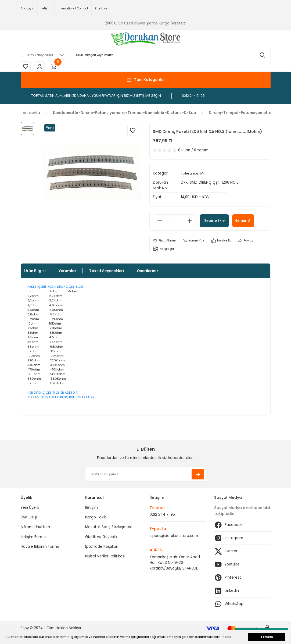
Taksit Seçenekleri (107, 272)
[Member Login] (41, 67)
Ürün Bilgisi (35, 272)
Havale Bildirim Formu (40, 547)
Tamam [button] (267, 637)
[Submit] (198, 475)
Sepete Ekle (217, 221)
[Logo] (145, 39)
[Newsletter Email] (146, 475)
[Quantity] (175, 221)
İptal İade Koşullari (102, 547)
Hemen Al (250, 221)
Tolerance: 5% (193, 174)
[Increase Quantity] (190, 221)
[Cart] (56, 67)
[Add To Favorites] (133, 131)
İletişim (91, 508)
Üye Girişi (29, 518)
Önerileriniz (148, 272)
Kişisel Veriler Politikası (105, 557)
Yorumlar (67, 272)
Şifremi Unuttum (35, 528)
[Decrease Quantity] (160, 221)
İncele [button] (226, 637)
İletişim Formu (33, 538)
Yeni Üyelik (30, 508)
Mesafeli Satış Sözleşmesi (108, 528)
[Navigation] (146, 80)
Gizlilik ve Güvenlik (101, 538)
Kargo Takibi (96, 518)
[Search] (146, 55)
